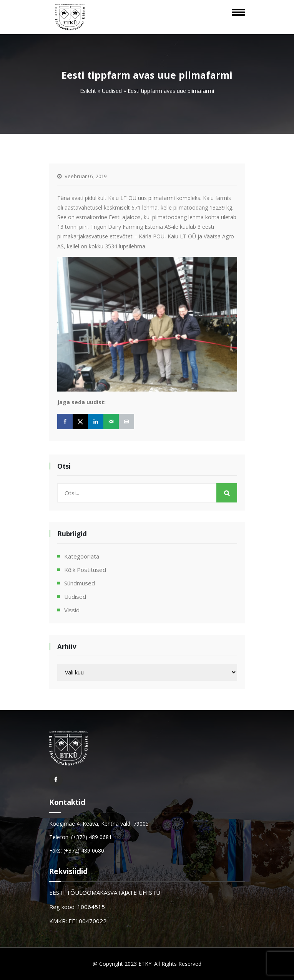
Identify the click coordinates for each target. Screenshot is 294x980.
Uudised (112, 91)
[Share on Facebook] (65, 421)
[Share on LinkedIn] (96, 421)
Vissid (72, 610)
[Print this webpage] (126, 421)
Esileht (88, 91)
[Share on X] (80, 421)
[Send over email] (111, 421)
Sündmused (80, 583)
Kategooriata (82, 556)
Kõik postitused (85, 570)
